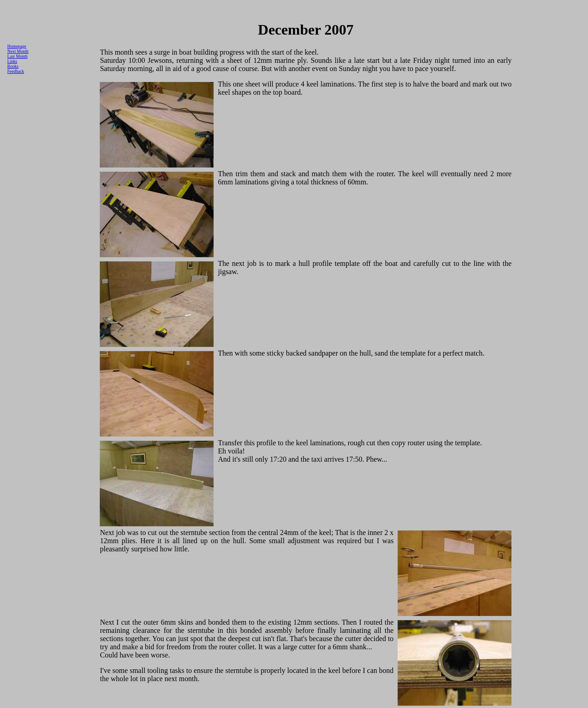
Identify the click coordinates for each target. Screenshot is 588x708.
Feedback (16, 71)
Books (13, 66)
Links (12, 61)
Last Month (18, 56)
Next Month (18, 51)
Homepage (17, 46)
